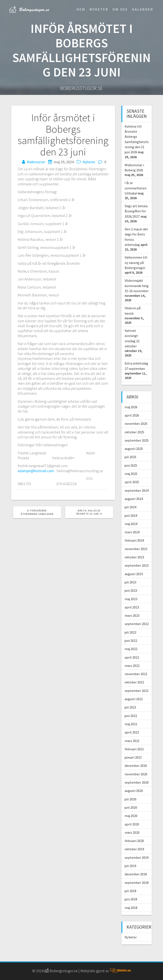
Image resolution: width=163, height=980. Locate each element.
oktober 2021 (134, 682)
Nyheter (99, 9)
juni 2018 (131, 899)
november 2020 (136, 774)
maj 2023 (131, 599)
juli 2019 (130, 866)
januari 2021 (133, 757)
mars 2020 (132, 832)
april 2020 (132, 824)
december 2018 (136, 874)
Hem (81, 9)
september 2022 (137, 624)
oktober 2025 (134, 432)
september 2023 (137, 565)
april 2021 (132, 732)
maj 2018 (131, 908)
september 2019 (137, 857)
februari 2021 (134, 749)
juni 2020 (131, 807)
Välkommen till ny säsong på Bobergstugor (136, 263)
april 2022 (132, 657)
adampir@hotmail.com (36, 471)
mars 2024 (132, 532)
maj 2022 (131, 649)
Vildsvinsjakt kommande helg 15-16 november (137, 286)
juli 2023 (130, 582)
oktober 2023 (134, 557)
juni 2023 (131, 590)
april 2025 (132, 482)
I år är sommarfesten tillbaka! (136, 188)
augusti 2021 (134, 699)
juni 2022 (131, 641)
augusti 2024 (134, 499)
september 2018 (137, 883)
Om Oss (120, 9)
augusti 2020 (134, 791)
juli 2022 (130, 632)
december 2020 (136, 766)
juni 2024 (131, 515)
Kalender (143, 9)
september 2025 (137, 440)
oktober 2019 (134, 849)
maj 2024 (131, 524)
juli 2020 (130, 799)
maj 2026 (131, 407)
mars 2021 (132, 741)
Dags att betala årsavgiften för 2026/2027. (136, 211)
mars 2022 (132, 666)
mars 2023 (132, 615)
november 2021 (136, 674)
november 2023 (136, 549)
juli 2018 (130, 891)
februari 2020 (134, 841)
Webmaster (36, 162)
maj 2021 (131, 724)
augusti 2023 (134, 574)
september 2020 (137, 782)
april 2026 (132, 415)
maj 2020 (131, 816)
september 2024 (137, 490)
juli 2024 (130, 507)
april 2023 (132, 607)
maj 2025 (131, 474)
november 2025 (136, 424)
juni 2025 (131, 465)
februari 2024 (134, 540)
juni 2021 (131, 716)
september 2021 (137, 691)
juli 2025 (130, 457)
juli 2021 (130, 707)
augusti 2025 (134, 449)
